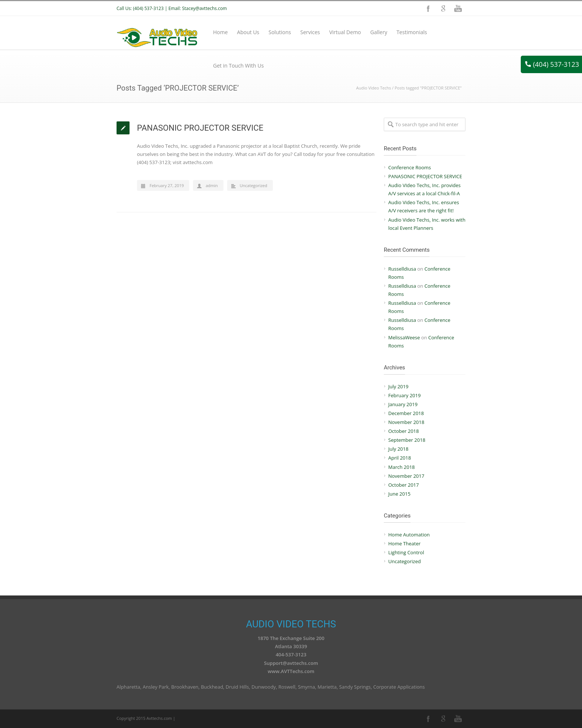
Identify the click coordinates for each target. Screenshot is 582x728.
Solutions (280, 32)
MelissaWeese (404, 337)
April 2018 (400, 458)
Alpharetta (128, 687)
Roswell (287, 687)
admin (212, 185)
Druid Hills (237, 687)
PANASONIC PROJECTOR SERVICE (200, 128)
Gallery (379, 32)
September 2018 (407, 440)
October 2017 (403, 485)
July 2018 (398, 449)
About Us (248, 32)
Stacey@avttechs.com (204, 8)
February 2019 (404, 395)
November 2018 (406, 422)
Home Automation (409, 535)
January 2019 (403, 404)
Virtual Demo (345, 32)
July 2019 (398, 386)
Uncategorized (254, 185)
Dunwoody (264, 687)
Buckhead (212, 687)
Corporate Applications (399, 687)
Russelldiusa (402, 269)
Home (220, 32)
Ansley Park (156, 687)
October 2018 (403, 431)
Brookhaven (185, 687)
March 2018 (402, 467)
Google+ (443, 9)
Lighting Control (406, 552)
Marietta (327, 687)
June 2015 (399, 494)
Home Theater (404, 543)
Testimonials (412, 32)
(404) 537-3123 (552, 64)
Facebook (428, 9)
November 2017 (406, 476)
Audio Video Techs (374, 88)
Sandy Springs (355, 687)
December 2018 (406, 413)
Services (310, 32)
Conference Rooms (410, 167)
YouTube (458, 9)
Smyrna (307, 687)
